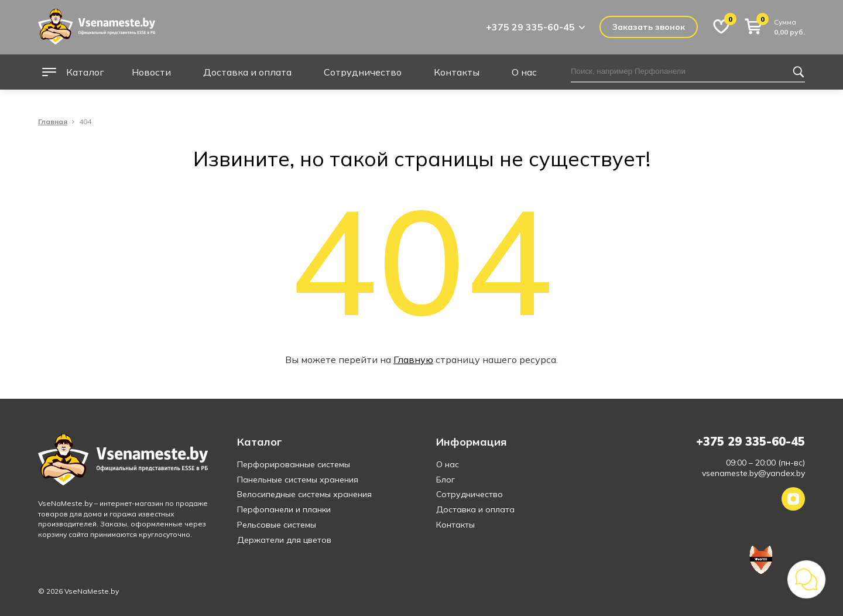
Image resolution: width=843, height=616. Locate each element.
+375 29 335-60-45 (530, 27)
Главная (53, 122)
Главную (413, 360)
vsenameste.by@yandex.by (753, 473)
